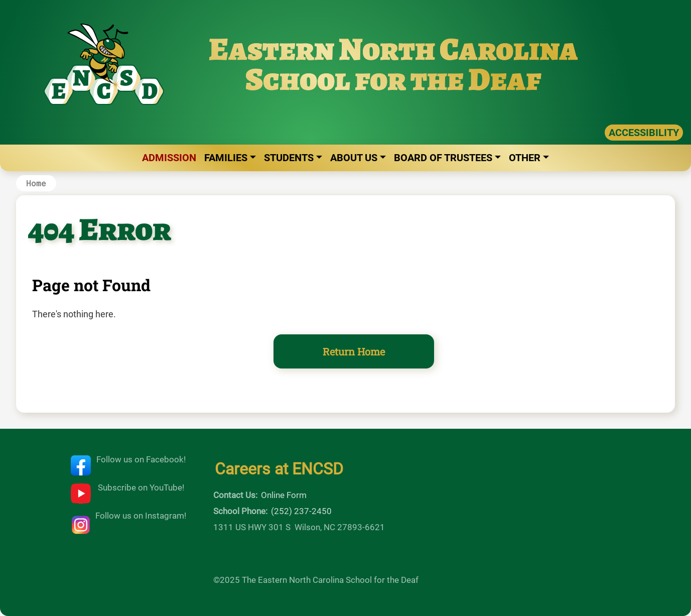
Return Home (354, 351)
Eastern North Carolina (393, 49)
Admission (169, 158)
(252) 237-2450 (301, 511)
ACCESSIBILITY (644, 133)
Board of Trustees (443, 158)
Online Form (284, 495)
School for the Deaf (393, 79)
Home (36, 183)
